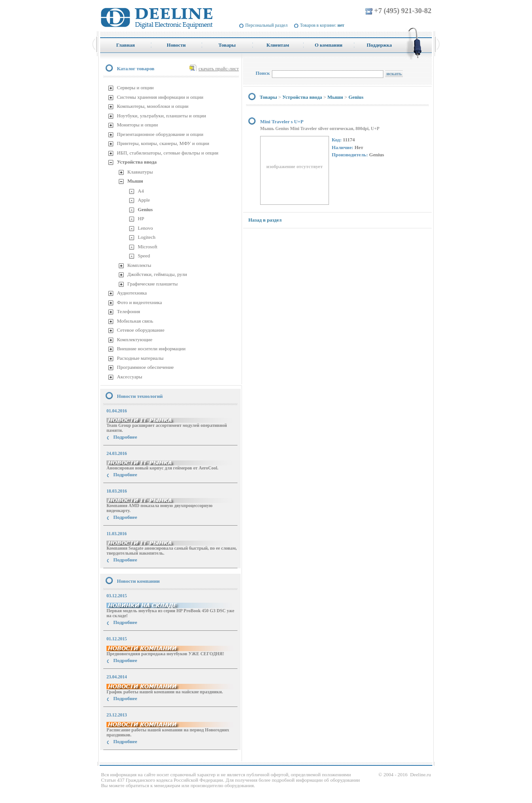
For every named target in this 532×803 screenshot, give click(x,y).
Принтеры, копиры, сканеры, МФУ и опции (163, 143)
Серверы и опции (135, 87)
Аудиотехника (132, 293)
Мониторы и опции (137, 125)
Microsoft (148, 247)
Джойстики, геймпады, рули (157, 274)
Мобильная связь (135, 321)
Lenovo (145, 228)
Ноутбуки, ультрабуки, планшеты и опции (162, 116)
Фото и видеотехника (139, 302)
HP (141, 218)
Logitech (147, 237)
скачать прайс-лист (219, 68)
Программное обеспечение (145, 367)
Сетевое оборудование (141, 330)
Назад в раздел (265, 220)
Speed (144, 256)
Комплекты (139, 265)
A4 (141, 191)
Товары (268, 97)
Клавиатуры (140, 172)
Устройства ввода (137, 162)
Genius (145, 209)
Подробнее (125, 437)
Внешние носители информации (151, 348)
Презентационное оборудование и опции (160, 134)
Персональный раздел (266, 25)
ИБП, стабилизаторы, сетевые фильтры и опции (168, 153)
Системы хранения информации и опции (160, 97)
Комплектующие (135, 339)
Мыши (135, 181)
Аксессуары (130, 377)
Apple (144, 200)
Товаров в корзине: (322, 25)
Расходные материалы (140, 358)
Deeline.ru (421, 774)
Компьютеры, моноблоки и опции (153, 106)
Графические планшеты (152, 284)
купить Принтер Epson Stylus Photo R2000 (141, 758)
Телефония (128, 311)
